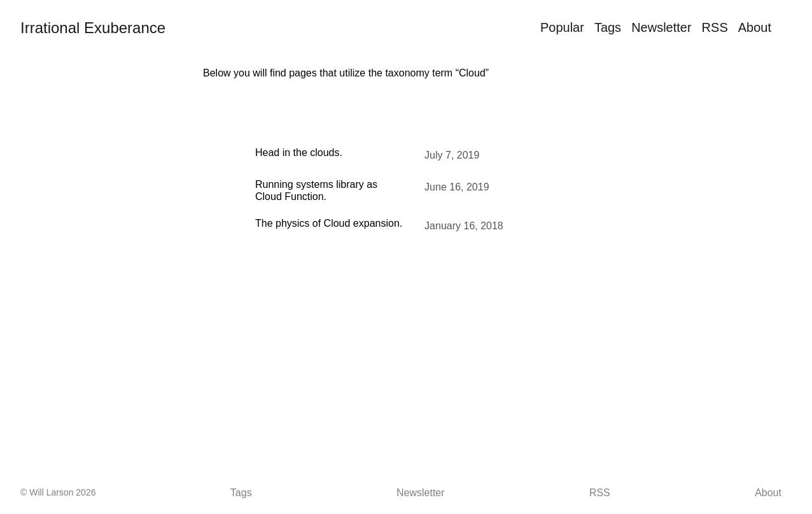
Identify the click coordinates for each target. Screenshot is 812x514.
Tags (608, 27)
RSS (715, 27)
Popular (562, 27)
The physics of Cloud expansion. (329, 223)
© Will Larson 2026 (58, 492)
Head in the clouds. (299, 153)
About (755, 27)
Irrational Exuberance (93, 28)
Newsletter (661, 27)
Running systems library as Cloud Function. (316, 190)
